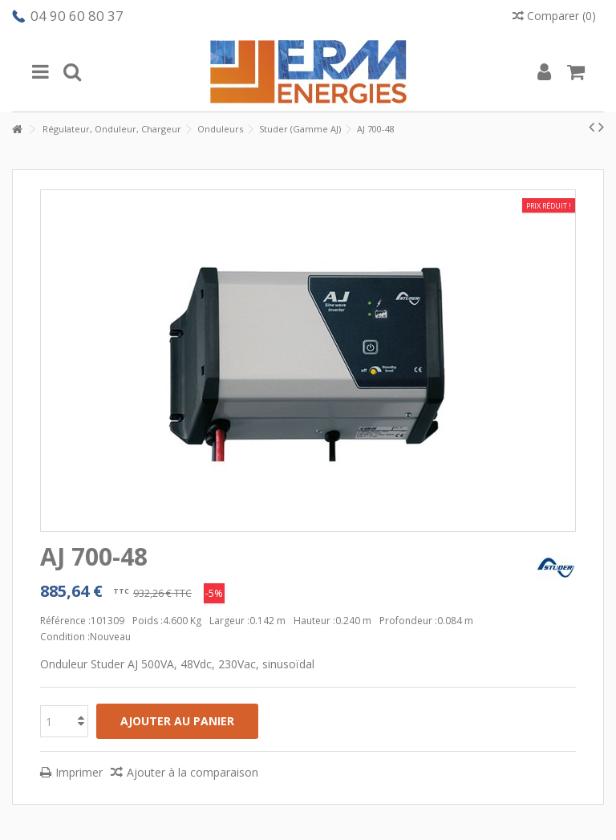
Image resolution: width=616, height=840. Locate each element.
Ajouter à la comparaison (192, 772)
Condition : (65, 637)
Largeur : (229, 621)
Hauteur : (314, 621)
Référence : (65, 621)
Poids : (148, 621)
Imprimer (79, 772)
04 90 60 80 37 (77, 16)
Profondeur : (408, 621)
